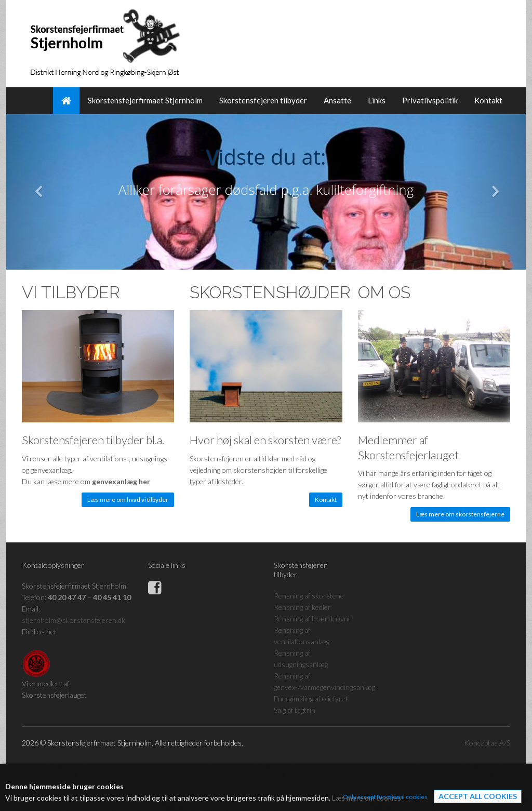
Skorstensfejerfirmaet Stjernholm (145, 100)
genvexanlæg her (121, 481)
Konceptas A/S (487, 743)
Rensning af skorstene (309, 596)
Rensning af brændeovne (313, 619)
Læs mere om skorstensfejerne (460, 514)
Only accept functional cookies (385, 797)
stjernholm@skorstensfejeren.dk (74, 620)
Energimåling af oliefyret (311, 699)
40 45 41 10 (112, 597)
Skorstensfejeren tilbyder (263, 100)
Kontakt (488, 100)
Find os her (39, 631)
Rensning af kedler (302, 607)
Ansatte (337, 100)
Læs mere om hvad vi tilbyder (128, 500)
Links (377, 100)
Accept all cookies (478, 796)
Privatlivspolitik (430, 100)
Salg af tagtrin (295, 710)
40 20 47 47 (67, 597)
